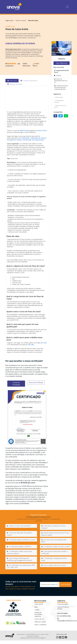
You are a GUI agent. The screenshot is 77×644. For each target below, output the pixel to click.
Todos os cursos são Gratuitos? (19, 526)
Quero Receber (65, 584)
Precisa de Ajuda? (63, 604)
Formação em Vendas (14, 140)
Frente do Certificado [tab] (16, 384)
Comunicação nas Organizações (33, 140)
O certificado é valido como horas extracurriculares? (19, 552)
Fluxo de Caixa (33, 20)
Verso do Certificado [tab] (36, 382)
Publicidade (25, 138)
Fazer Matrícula (62, 63)
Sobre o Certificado (40, 625)
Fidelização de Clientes (38, 138)
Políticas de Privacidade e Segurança (38, 614)
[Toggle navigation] (67, 7)
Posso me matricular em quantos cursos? (19, 534)
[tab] (12, 81)
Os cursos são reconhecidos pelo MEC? (54, 541)
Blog (36, 607)
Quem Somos (39, 604)
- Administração (59, 97)
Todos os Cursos (21, 20)
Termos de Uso (39, 619)
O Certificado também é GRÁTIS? (19, 547)
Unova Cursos (42, 130)
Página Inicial (9, 20)
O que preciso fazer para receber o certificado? (54, 552)
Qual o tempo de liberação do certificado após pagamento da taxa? (19, 559)
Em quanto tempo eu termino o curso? (21, 540)
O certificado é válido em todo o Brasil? (56, 547)
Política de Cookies (40, 622)
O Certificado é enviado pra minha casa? (54, 559)
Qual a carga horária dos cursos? (54, 565)
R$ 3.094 (31, 345)
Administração (25, 130)
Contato (37, 610)
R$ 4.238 (44, 343)
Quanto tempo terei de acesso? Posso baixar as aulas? (55, 534)
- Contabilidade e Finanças (59, 101)
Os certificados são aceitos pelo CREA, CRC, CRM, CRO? (21, 566)
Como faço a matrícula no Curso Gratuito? (53, 527)
